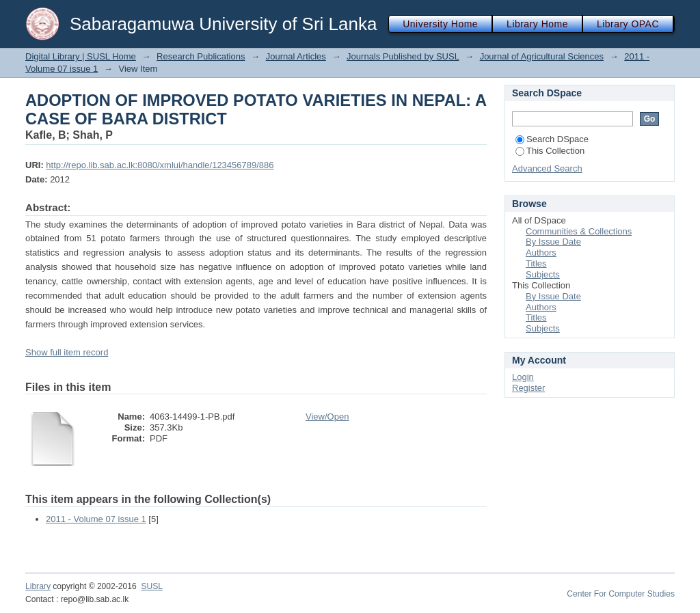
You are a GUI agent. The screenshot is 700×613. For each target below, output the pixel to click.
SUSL (152, 586)
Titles (536, 263)
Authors (541, 253)
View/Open (327, 417)
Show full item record (67, 352)
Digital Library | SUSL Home (81, 56)
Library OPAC (628, 24)
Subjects (543, 274)
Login (523, 377)
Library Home (537, 24)
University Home (440, 24)
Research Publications (201, 56)
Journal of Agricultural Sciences (542, 56)
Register (528, 388)
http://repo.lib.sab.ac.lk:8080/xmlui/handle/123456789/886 (160, 165)
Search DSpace (552, 139)
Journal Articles (296, 56)
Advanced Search (547, 168)
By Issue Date (553, 242)
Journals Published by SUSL (403, 56)
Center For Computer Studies (621, 594)
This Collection (550, 151)
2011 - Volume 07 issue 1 (96, 519)
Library (38, 586)
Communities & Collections (579, 231)
